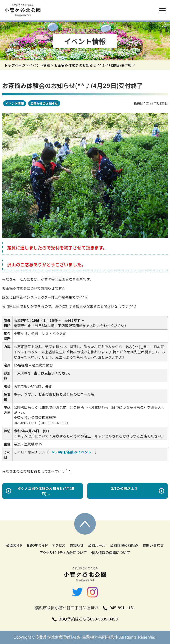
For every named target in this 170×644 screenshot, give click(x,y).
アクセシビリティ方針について (63, 553)
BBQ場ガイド (37, 545)
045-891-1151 (119, 608)
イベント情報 (40, 65)
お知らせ (77, 545)
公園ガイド (15, 545)
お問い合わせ (153, 545)
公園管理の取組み (124, 545)
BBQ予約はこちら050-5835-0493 (85, 619)
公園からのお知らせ (44, 103)
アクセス (59, 545)
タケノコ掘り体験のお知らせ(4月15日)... (46, 491)
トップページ (15, 65)
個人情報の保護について (111, 553)
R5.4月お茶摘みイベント (72, 452)
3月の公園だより (124, 488)
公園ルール (97, 545)
